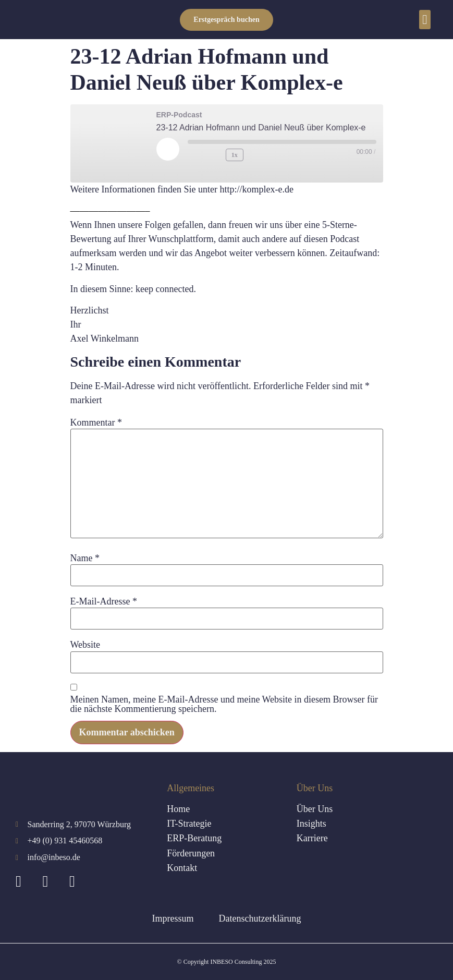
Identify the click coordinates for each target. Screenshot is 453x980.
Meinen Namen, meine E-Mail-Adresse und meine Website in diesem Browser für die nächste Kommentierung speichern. (224, 704)
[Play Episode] (168, 149)
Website (85, 645)
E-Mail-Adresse (104, 601)
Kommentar (96, 422)
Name (85, 558)
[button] (425, 20)
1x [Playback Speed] (234, 154)
